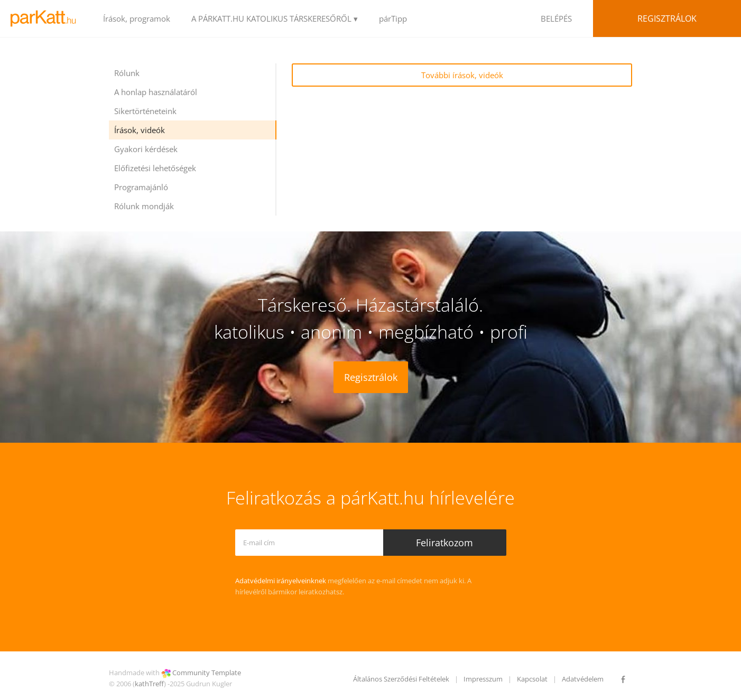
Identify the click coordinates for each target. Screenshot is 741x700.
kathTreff (149, 684)
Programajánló (141, 187)
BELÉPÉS (556, 18)
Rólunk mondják (144, 206)
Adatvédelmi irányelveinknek (281, 581)
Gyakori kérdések (146, 149)
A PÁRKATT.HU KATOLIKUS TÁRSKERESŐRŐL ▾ (275, 18)
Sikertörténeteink (145, 111)
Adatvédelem (583, 679)
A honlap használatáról (156, 92)
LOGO (46, 18)
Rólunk (127, 73)
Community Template (207, 673)
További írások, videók (462, 75)
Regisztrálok (667, 18)
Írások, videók (140, 130)
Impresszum (483, 679)
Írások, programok (137, 18)
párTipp (393, 18)
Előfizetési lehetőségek (155, 168)
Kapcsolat (532, 679)
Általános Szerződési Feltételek (401, 679)
